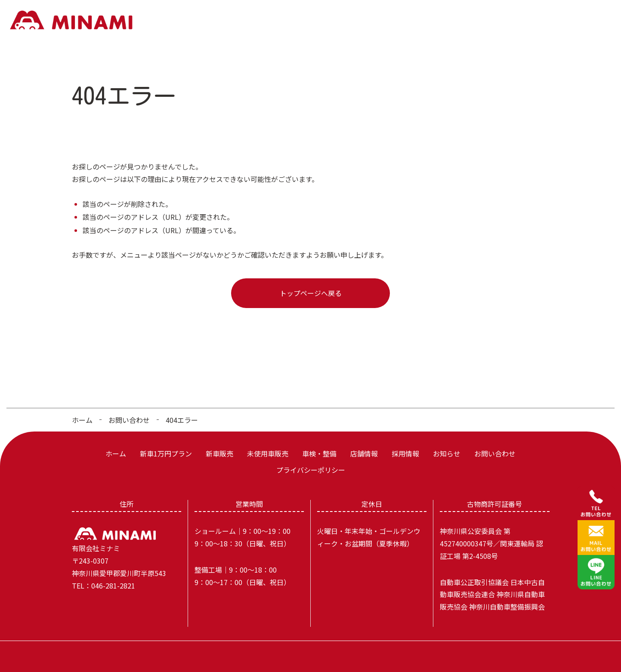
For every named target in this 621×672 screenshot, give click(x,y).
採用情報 (499, 21)
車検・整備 (416, 21)
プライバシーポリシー (311, 465)
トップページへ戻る (311, 287)
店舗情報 (459, 21)
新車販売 (320, 21)
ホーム (219, 21)
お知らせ (538, 21)
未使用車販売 (366, 21)
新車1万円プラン (268, 21)
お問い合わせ (585, 21)
